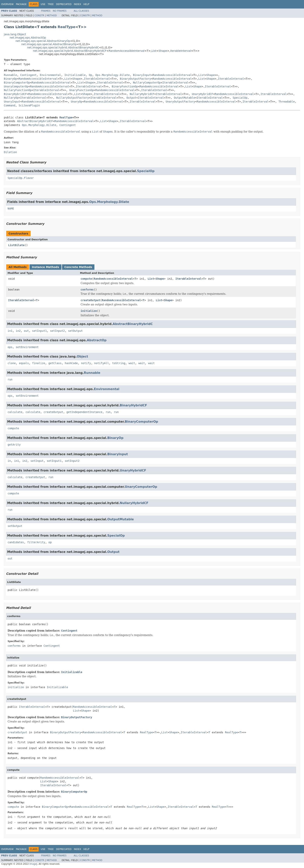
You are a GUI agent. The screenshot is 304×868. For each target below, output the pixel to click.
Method (52, 16)
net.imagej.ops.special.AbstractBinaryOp (49, 44)
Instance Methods (45, 267)
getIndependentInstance (84, 412)
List (154, 51)
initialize (89, 311)
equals (24, 363)
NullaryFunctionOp (18, 90)
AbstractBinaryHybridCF (35, 121)
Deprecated (64, 4)
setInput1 (39, 331)
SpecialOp (240, 98)
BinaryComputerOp (17, 83)
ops (10, 347)
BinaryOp (10, 79)
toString (119, 363)
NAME (11, 209)
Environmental (50, 75)
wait (132, 363)
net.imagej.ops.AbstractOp (28, 38)
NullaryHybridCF (142, 94)
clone (12, 363)
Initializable (75, 75)
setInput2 (57, 331)
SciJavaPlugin (29, 105)
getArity (14, 445)
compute (86, 279)
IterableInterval (181, 51)
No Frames (60, 11)
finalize (38, 363)
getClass (55, 363)
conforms (87, 290)
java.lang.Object (15, 34)
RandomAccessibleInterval (127, 51)
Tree (51, 4)
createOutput (90, 300)
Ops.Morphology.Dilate (113, 75)
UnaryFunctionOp (81, 90)
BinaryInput (142, 75)
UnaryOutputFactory (180, 102)
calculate (15, 412)
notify (86, 363)
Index (78, 4)
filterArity (36, 542)
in (9, 461)
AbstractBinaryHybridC (133, 324)
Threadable (287, 102)
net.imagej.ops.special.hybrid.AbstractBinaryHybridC (63, 47)
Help (86, 4)
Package (21, 4)
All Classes (81, 11)
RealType (66, 27)
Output (131, 98)
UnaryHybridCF (202, 94)
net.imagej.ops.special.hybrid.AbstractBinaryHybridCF (70, 51)
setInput (37, 461)
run (10, 379)
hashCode (71, 363)
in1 (10, 331)
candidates (16, 542)
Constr (39, 16)
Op (90, 75)
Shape (163, 51)
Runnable (10, 75)
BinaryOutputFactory (136, 79)
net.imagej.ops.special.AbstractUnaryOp (43, 41)
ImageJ (33, 864)
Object (82, 356)
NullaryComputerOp (147, 83)
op (50, 542)
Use (43, 4)
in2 (18, 331)
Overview (7, 4)
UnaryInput (12, 102)
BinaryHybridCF (15, 94)
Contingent (28, 75)
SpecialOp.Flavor (21, 178)
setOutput (75, 331)
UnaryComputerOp (16, 86)
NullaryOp (11, 98)
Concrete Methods (78, 267)
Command (10, 105)
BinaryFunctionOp (125, 86)
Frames (46, 11)
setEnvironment (27, 347)
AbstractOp (97, 340)
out (26, 331)
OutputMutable (185, 98)
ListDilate (16, 245)
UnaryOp (77, 102)
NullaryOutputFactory (73, 98)
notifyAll (102, 363)
